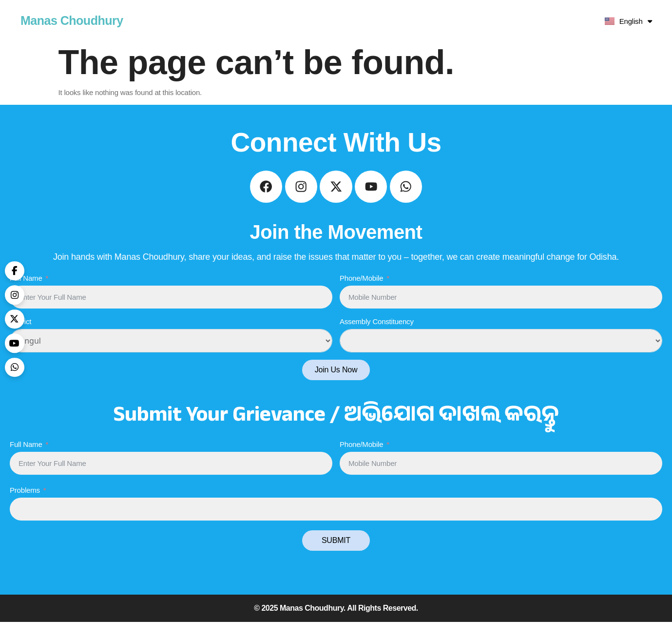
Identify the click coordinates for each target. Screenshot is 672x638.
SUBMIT (336, 556)
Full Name (26, 294)
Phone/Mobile (361, 294)
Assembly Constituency (377, 338)
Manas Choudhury (72, 20)
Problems (25, 506)
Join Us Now (336, 386)
